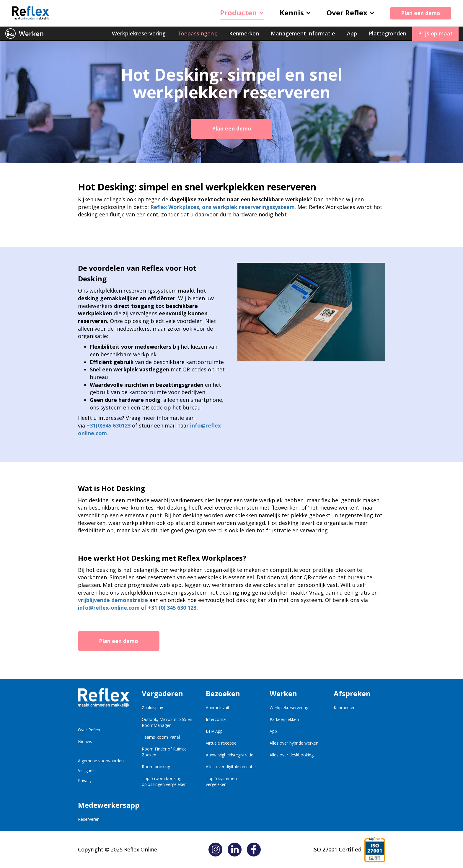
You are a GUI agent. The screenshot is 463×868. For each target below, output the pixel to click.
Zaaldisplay (152, 708)
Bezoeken (223, 693)
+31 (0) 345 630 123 (172, 608)
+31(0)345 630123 (109, 425)
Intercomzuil (218, 719)
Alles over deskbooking (292, 755)
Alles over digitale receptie (231, 767)
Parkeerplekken (284, 719)
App (273, 731)
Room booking (156, 767)
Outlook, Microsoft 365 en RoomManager (167, 722)
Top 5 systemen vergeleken (221, 781)
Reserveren (89, 819)
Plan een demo (421, 13)
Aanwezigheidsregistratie (230, 755)
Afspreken (352, 693)
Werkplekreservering (289, 708)
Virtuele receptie (221, 743)
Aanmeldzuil (217, 708)
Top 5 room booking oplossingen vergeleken (164, 781)
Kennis (295, 13)
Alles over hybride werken (294, 743)
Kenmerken (345, 708)
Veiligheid (87, 770)
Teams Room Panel (161, 737)
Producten (242, 13)
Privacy (85, 780)
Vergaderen (162, 693)
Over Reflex (350, 13)
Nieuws (85, 741)
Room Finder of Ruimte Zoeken (164, 752)
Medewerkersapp (104, 805)
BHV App (214, 731)
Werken (31, 33)
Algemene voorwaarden (101, 761)
